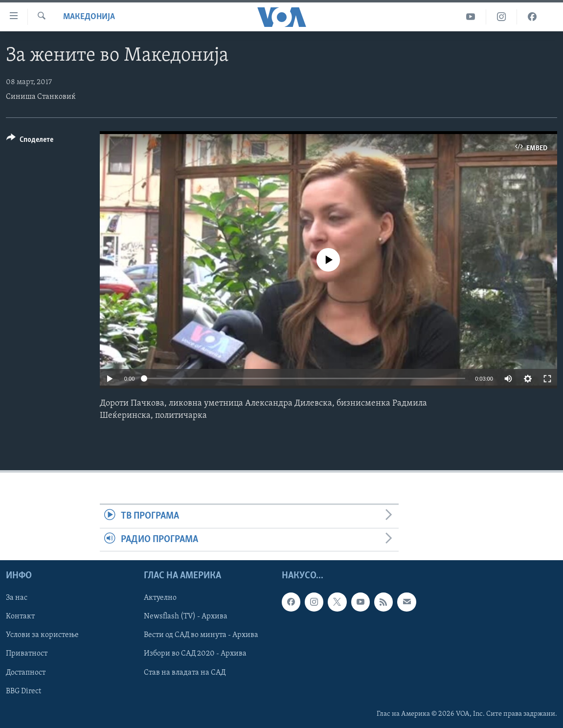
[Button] (30, 141)
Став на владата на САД (185, 673)
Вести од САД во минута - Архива (201, 635)
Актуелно (160, 598)
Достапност (26, 673)
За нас (17, 598)
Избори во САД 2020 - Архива (195, 654)
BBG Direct (23, 691)
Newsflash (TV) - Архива (186, 616)
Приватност (27, 654)
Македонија (89, 17)
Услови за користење (42, 635)
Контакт (20, 616)
